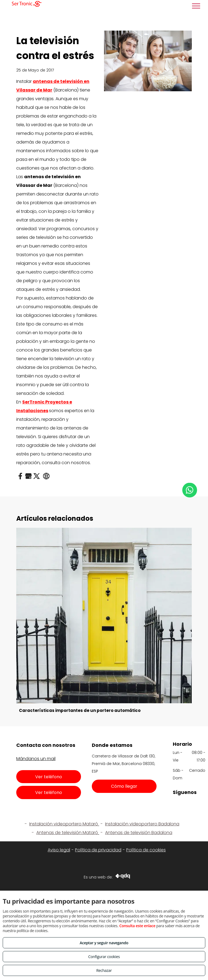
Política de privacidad (98, 850)
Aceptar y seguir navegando (104, 943)
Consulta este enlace (137, 926)
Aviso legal (59, 850)
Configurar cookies (104, 957)
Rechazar (104, 970)
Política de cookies (146, 850)
